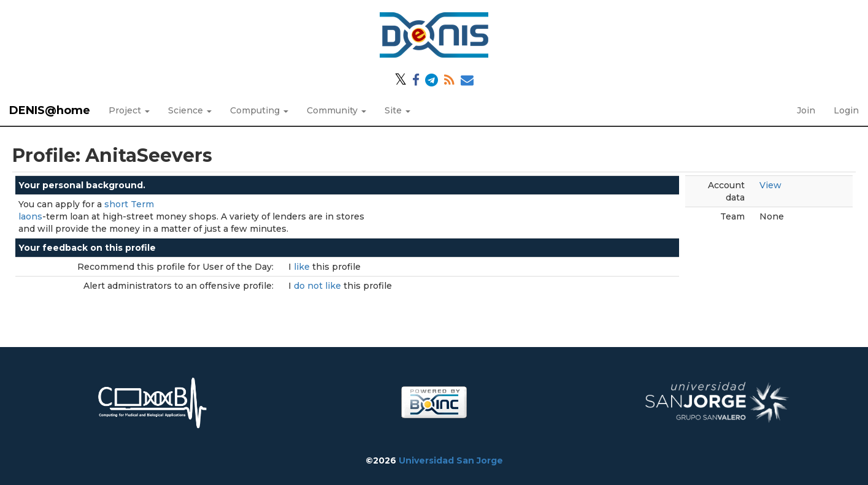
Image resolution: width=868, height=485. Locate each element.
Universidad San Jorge (451, 460)
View (770, 185)
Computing (259, 110)
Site (398, 110)
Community (336, 110)
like (303, 267)
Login (846, 110)
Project (129, 110)
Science (190, 110)
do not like (319, 286)
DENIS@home (50, 110)
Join (806, 110)
